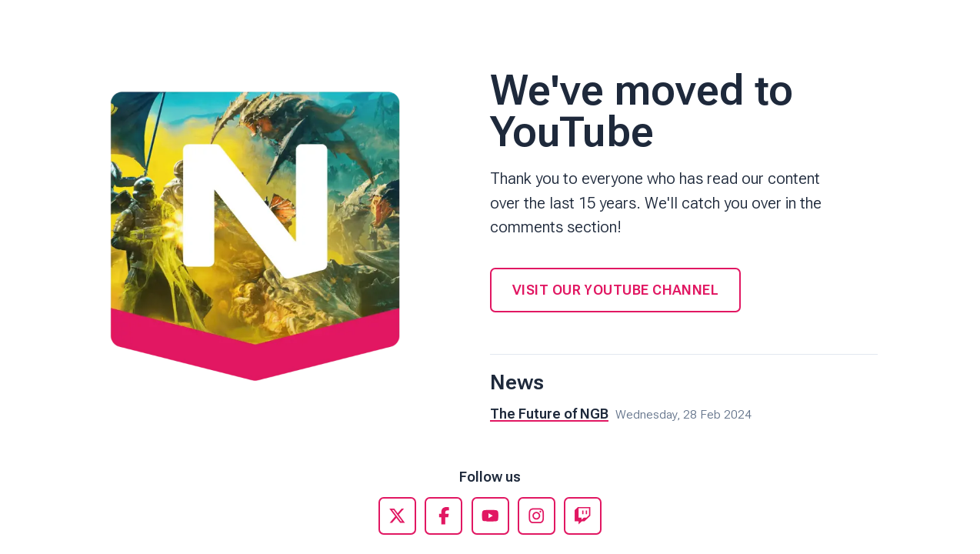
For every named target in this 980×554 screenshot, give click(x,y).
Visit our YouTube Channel (615, 290)
